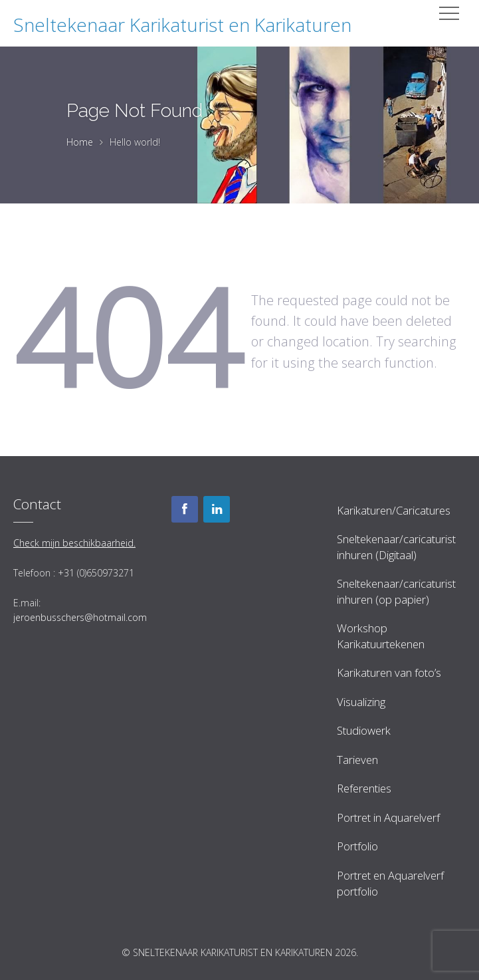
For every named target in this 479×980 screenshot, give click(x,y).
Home (80, 142)
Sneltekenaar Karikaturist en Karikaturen (182, 25)
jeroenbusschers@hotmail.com (80, 617)
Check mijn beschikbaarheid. (74, 543)
